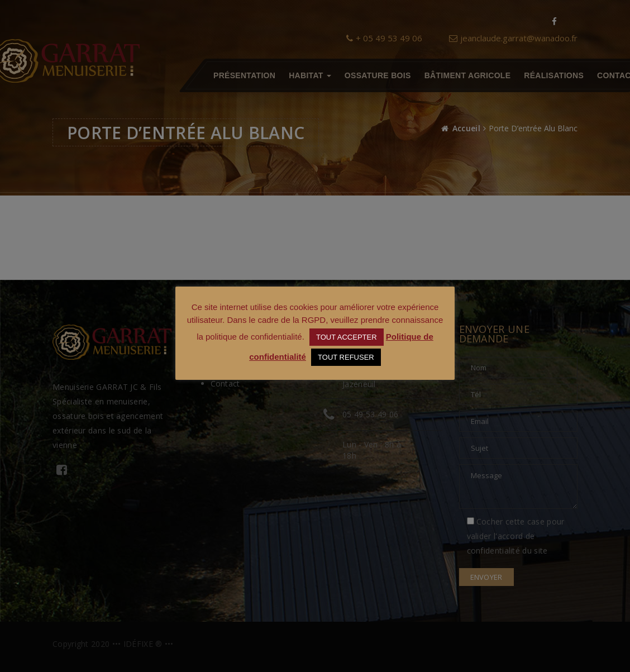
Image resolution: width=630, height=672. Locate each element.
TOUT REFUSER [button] (346, 357)
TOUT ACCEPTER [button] (347, 337)
